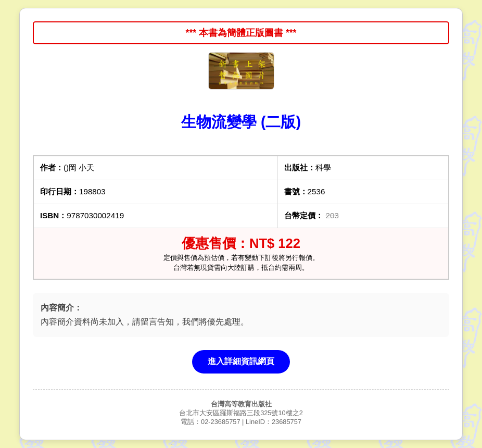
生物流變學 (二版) (241, 122)
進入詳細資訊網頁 (241, 361)
